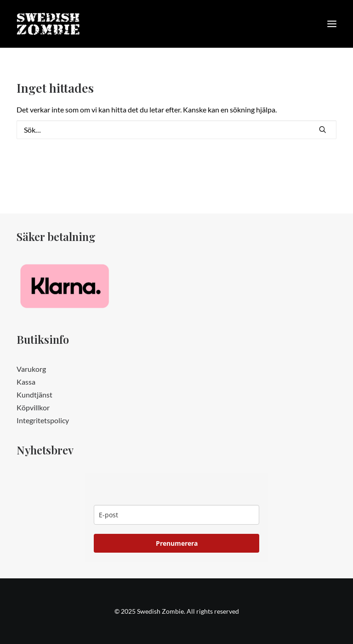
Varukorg (31, 369)
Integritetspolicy (43, 420)
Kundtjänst (34, 395)
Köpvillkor (33, 407)
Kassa (26, 382)
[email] (176, 515)
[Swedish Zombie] (48, 24)
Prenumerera (177, 543)
